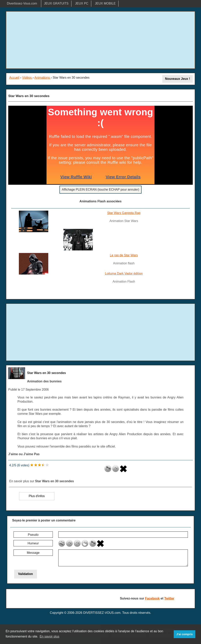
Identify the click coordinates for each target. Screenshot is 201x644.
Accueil (14, 78)
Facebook (152, 598)
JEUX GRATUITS (56, 3)
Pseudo (33, 535)
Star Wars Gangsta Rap (124, 213)
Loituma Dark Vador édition (124, 273)
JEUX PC (82, 3)
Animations (43, 78)
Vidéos (27, 78)
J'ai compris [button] (184, 634)
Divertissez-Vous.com (22, 3)
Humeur (33, 543)
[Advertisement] (100, 40)
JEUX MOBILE (105, 3)
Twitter (169, 598)
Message (33, 553)
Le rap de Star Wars (124, 255)
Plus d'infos (37, 496)
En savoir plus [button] (50, 636)
